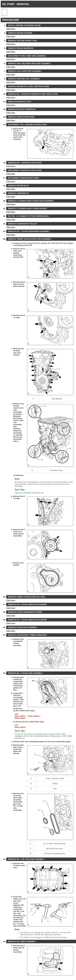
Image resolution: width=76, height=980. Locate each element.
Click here (11, 29)
